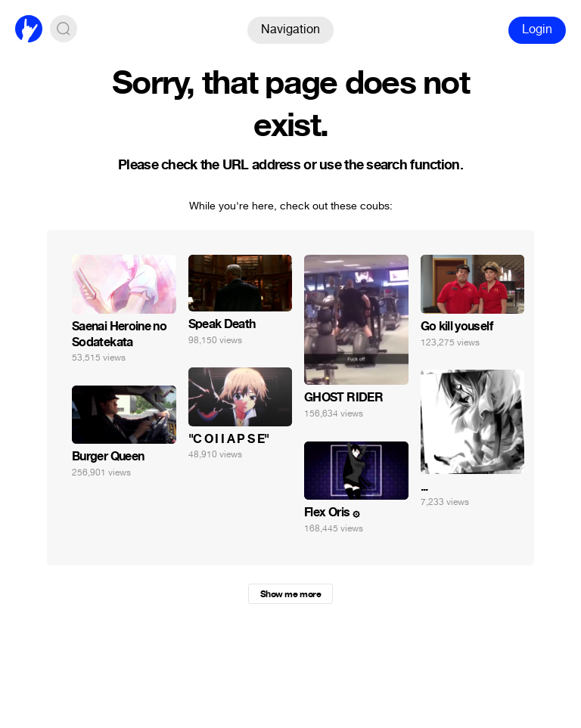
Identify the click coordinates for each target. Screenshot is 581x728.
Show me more (290, 594)
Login (537, 29)
